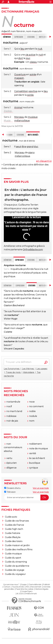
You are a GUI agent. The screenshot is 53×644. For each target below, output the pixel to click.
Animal (18, 107)
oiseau (33, 62)
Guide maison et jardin (17, 545)
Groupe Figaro (27, 591)
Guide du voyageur (15, 574)
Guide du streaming (16, 562)
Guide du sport (13, 558)
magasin (19, 78)
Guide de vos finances (17, 521)
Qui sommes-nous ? (11, 584)
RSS (27, 587)
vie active (30, 55)
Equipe (24, 584)
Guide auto (11, 517)
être (24, 147)
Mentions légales (42, 589)
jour (28, 58)
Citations (31, 37)
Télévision (10, 492)
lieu (22, 49)
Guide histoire (13, 533)
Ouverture (20, 74)
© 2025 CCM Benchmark (27, 594)
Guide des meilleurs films (19, 549)
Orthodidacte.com (33, 250)
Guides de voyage (15, 570)
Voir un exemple (41, 488)
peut (19, 147)
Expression (19, 37)
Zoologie (9, 111)
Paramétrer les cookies (24, 589)
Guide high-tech (14, 529)
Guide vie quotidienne (17, 566)
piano (31, 153)
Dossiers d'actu (12, 488)
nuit (40, 49)
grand (30, 147)
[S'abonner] (26, 498)
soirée (33, 74)
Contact (7, 587)
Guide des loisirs (14, 541)
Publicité (46, 584)
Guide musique (13, 554)
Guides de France (14, 525)
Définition (7, 260)
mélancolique (22, 121)
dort (21, 58)
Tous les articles (18, 587)
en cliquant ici (44, 161)
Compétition (21, 91)
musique (33, 117)
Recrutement (36, 587)
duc (36, 147)
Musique (9, 121)
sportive (33, 91)
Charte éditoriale (35, 584)
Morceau (19, 117)
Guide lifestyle (13, 537)
